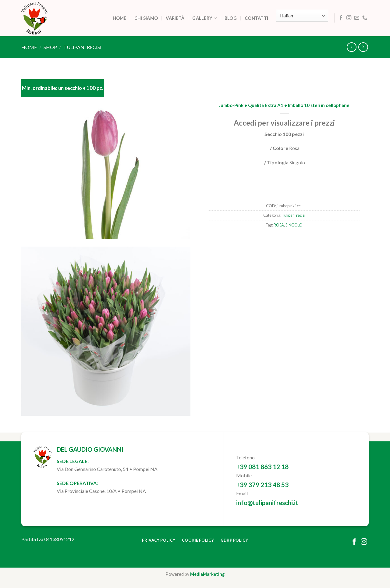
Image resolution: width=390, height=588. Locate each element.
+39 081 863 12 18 (262, 467)
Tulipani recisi (82, 47)
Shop (50, 47)
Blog (231, 18)
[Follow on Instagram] (349, 18)
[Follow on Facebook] (341, 18)
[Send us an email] (357, 18)
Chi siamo (146, 18)
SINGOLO (294, 225)
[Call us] (365, 18)
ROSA (279, 225)
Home (120, 18)
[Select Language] (302, 16)
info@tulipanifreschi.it (267, 502)
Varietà (175, 18)
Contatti (256, 18)
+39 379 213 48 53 (262, 485)
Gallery (204, 18)
